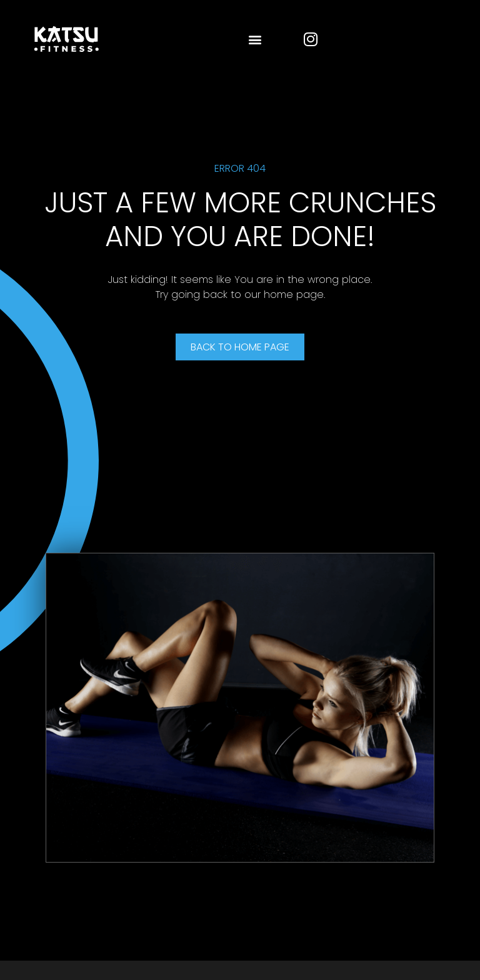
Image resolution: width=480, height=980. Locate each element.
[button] (255, 39)
